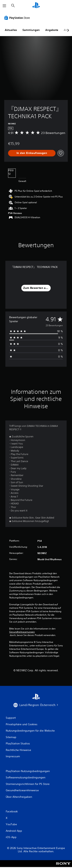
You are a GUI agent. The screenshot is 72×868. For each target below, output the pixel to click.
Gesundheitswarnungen (22, 632)
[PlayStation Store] (18, 18)
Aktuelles (11, 30)
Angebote (52, 30)
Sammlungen (31, 30)
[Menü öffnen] (4, 6)
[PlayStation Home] (36, 6)
